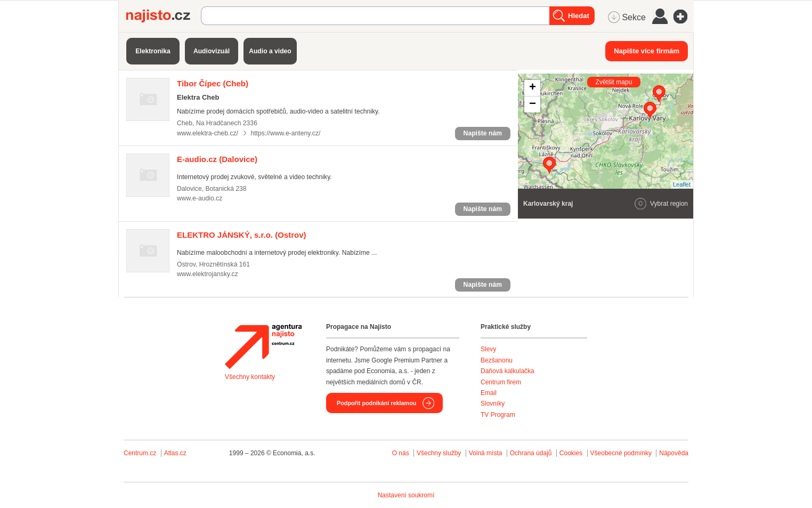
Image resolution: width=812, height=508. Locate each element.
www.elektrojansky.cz (208, 274)
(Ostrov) (242, 235)
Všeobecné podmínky (621, 453)
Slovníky (493, 404)
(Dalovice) (217, 159)
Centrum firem (501, 382)
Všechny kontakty (250, 377)
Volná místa (486, 453)
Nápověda (674, 453)
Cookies (571, 453)
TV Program (498, 415)
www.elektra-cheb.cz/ (208, 133)
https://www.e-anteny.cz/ (285, 133)
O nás (401, 453)
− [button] (533, 104)
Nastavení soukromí (406, 495)
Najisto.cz (164, 16)
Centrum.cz (140, 453)
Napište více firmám (647, 51)
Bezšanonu (497, 360)
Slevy (488, 349)
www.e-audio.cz (200, 198)
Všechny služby (440, 453)
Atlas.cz (175, 453)
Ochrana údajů (531, 453)
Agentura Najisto (263, 346)
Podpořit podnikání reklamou (376, 403)
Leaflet (682, 184)
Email (489, 393)
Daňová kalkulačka (507, 371)
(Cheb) (213, 83)
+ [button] (533, 88)
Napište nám (483, 133)
